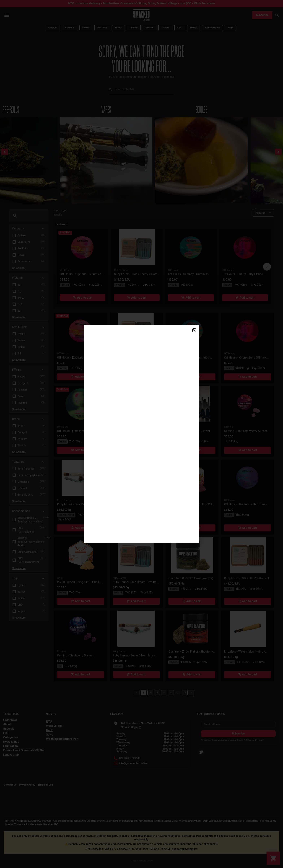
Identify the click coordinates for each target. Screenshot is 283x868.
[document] (141, 434)
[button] (194, 330)
